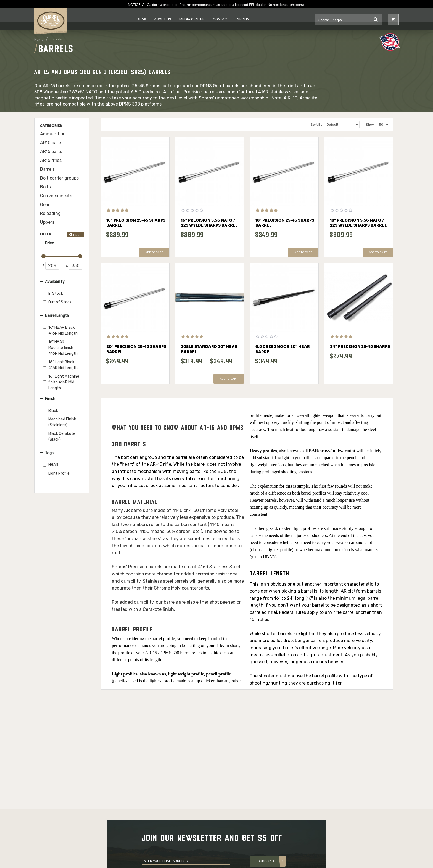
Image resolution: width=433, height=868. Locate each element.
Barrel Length (57, 316)
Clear (77, 234)
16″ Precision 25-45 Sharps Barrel (136, 223)
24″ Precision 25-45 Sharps (360, 347)
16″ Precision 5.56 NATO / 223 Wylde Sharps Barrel (209, 223)
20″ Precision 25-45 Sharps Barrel (136, 349)
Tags (49, 453)
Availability (55, 282)
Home (39, 40)
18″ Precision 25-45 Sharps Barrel (285, 223)
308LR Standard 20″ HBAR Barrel (209, 349)
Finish (50, 399)
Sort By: (317, 125)
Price (50, 243)
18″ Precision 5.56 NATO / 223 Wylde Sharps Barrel (358, 223)
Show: (371, 125)
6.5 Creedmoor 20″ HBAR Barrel (283, 349)
